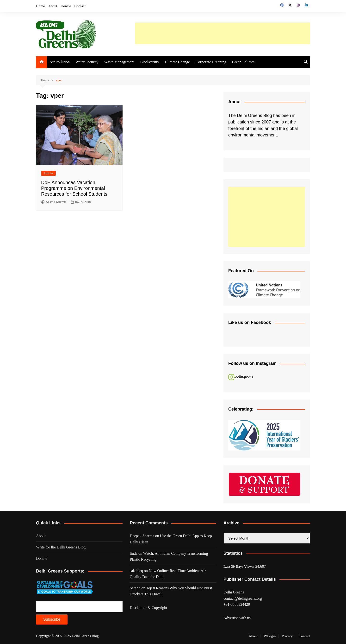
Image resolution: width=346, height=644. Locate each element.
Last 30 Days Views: (239, 567)
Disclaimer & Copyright (148, 608)
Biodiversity (150, 62)
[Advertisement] (222, 33)
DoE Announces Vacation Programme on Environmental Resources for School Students (74, 188)
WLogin (270, 636)
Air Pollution (60, 62)
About (53, 6)
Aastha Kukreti (54, 202)
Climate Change (177, 62)
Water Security (87, 62)
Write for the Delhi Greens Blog (61, 547)
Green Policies (243, 62)
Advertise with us (237, 618)
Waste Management (119, 62)
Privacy (287, 636)
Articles (48, 173)
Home (40, 6)
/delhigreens (244, 377)
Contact (80, 6)
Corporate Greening (211, 62)
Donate (66, 6)
